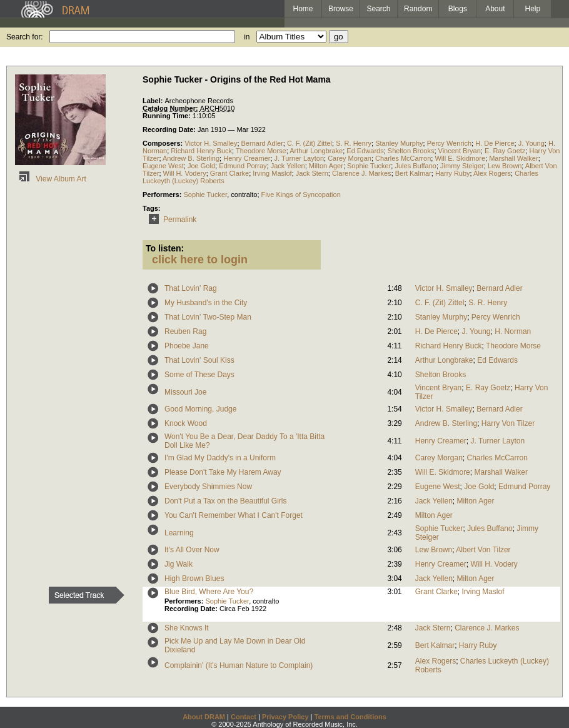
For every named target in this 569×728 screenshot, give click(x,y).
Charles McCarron (403, 158)
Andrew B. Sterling (191, 158)
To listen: (165, 248)
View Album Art (51, 179)
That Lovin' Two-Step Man (208, 317)
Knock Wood (186, 423)
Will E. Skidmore (460, 158)
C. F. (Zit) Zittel (310, 143)
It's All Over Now (192, 550)
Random (418, 9)
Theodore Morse (261, 151)
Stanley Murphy (399, 143)
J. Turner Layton (300, 158)
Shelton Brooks (411, 151)
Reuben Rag (185, 331)
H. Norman (513, 331)
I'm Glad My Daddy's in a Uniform (220, 458)
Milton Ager (326, 166)
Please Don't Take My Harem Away (223, 472)
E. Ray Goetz (505, 151)
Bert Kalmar (413, 173)
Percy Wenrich (449, 143)
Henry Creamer (247, 158)
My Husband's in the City (206, 303)
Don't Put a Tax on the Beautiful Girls (226, 501)
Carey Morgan (350, 158)
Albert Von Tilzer (483, 550)
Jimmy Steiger (462, 166)
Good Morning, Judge (200, 409)
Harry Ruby (453, 173)
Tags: (152, 208)
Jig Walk (179, 564)
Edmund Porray (243, 166)
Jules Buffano (415, 166)
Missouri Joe (185, 392)
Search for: (25, 37)
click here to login (200, 260)
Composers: (164, 143)
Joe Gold (201, 166)
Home (303, 9)
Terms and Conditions (350, 717)
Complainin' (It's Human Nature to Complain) (239, 665)
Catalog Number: (171, 108)
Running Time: (168, 116)
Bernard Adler (262, 143)
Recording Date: (170, 129)
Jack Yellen (288, 166)
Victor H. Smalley (211, 143)
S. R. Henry (354, 143)
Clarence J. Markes (362, 173)
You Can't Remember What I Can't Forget (234, 515)
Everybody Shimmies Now (208, 487)
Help (533, 9)
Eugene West (163, 166)
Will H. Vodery (185, 173)
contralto (244, 195)
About (495, 9)
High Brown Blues (194, 579)
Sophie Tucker (369, 166)
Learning (179, 533)
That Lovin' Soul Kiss (199, 360)
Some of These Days (199, 375)
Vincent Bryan (460, 151)
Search (379, 9)
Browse (341, 9)
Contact (244, 717)
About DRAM (204, 717)
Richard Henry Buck (201, 151)
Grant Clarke (229, 173)
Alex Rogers (492, 173)
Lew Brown (505, 166)
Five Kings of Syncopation (301, 195)
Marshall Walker (513, 158)
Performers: (163, 195)
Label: (154, 101)
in (247, 37)
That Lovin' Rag (191, 288)
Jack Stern (312, 173)
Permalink (170, 220)
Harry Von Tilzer (508, 423)
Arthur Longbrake (316, 151)
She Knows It (187, 628)
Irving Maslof (272, 173)
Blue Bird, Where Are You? (209, 592)
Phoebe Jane (187, 346)
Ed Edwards (365, 151)
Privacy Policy (285, 717)
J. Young (531, 143)
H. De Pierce (495, 143)
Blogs (458, 9)
